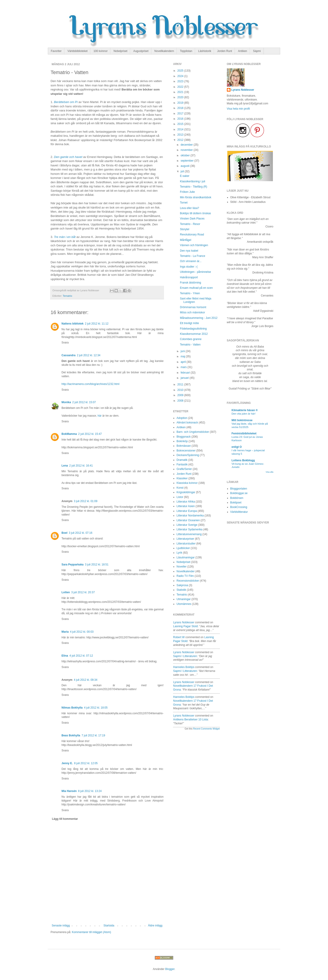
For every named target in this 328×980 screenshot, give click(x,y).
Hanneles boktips (184, 667)
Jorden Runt (224, 51)
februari (186, 373)
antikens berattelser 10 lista (191, 720)
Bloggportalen (239, 489)
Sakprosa (182, 585)
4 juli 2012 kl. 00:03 (82, 632)
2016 (181, 119)
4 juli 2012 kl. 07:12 (81, 656)
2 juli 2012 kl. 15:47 (90, 434)
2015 (181, 124)
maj (183, 356)
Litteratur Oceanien (188, 520)
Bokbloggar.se (239, 493)
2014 (181, 129)
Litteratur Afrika (186, 502)
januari (185, 378)
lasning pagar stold (185, 626)
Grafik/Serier (184, 469)
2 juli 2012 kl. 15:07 (84, 402)
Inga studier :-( (189, 267)
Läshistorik (205, 51)
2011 (181, 384)
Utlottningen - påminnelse (195, 272)
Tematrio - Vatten (190, 345)
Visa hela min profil (238, 109)
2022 (181, 87)
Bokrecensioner (186, 451)
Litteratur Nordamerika (190, 516)
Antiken (243, 51)
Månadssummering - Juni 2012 (199, 318)
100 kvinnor (100, 51)
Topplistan (186, 51)
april (184, 362)
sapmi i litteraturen (185, 656)
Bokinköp (182, 441)
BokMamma (69, 434)
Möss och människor (192, 312)
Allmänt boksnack (187, 423)
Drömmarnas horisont (193, 307)
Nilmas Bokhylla (72, 708)
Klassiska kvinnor (187, 483)
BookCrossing (239, 507)
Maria (65, 632)
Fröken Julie (187, 192)
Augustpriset (141, 51)
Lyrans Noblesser (184, 622)
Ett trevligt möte (189, 323)
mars (184, 367)
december (187, 145)
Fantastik (182, 464)
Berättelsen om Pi (66, 102)
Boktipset (236, 503)
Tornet (184, 203)
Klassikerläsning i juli (193, 181)
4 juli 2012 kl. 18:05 (96, 708)
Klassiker (182, 478)
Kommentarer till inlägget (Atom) (91, 932)
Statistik (181, 590)
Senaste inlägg (61, 926)
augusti (185, 166)
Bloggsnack (184, 437)
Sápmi (257, 51)
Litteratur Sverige (187, 525)
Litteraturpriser (185, 539)
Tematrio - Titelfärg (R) (193, 187)
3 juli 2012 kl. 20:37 (83, 592)
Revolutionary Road (192, 235)
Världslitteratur (239, 512)
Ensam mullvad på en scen (196, 288)
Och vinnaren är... (191, 261)
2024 (181, 76)
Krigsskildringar (186, 492)
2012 (181, 140)
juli (183, 171)
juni (183, 351)
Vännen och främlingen (194, 245)
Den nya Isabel (189, 251)
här (100, 416)
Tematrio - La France (193, 256)
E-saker (185, 176)
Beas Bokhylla (71, 735)
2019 (181, 103)
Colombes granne (191, 339)
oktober (186, 155)
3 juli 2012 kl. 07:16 (81, 533)
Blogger (170, 969)
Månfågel (186, 240)
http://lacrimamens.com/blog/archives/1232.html (90, 384)
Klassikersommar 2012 (194, 334)
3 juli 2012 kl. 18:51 (97, 565)
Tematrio (67, 296)
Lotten (66, 592)
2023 (181, 81)
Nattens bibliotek (73, 324)
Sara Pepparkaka (73, 565)
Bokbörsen (237, 498)
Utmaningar (184, 599)
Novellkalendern (164, 51)
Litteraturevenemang (189, 534)
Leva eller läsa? (190, 208)
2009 (181, 395)
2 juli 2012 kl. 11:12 (97, 324)
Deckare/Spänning (188, 455)
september (187, 161)
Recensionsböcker (188, 581)
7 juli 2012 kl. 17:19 (93, 735)
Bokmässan (184, 446)
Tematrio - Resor (190, 224)
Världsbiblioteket (77, 51)
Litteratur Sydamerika (190, 529)
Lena (65, 466)
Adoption (182, 418)
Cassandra (68, 355)
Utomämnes (184, 604)
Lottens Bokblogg (243, 460)
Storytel (185, 229)
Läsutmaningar (186, 557)
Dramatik (182, 460)
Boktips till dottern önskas (195, 213)
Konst (180, 488)
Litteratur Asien (186, 506)
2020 (181, 97)
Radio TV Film (185, 576)
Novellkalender (186, 571)
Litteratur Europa (187, 511)
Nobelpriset (120, 51)
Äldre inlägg (155, 926)
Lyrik (179, 553)
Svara (65, 343)
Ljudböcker (183, 548)
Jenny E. (67, 763)
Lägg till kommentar (65, 819)
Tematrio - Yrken (190, 293)
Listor (180, 497)
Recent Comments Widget (206, 729)
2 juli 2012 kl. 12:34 (88, 355)
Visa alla (269, 472)
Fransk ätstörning (191, 283)
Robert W (179, 637)
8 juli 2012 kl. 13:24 (90, 791)
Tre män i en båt (65, 237)
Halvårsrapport (189, 277)
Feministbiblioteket (244, 433)
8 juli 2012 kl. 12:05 (86, 763)
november (187, 150)
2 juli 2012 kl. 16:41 (81, 466)
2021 (181, 92)
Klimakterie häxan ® (245, 410)
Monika (66, 402)
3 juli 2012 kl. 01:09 (86, 501)
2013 (181, 135)
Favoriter (56, 51)
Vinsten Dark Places (192, 219)
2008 (181, 401)
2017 (181, 113)
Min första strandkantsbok (196, 197)
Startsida (109, 926)
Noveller (182, 567)
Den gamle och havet (68, 157)
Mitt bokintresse (242, 420)
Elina (65, 656)
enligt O (237, 447)
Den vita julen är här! (244, 414)
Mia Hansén (69, 791)
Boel (64, 533)
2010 (181, 390)
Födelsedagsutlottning (193, 329)
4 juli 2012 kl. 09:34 (86, 680)
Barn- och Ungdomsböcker (193, 432)
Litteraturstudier (186, 544)
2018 (181, 108)
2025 (181, 71)
